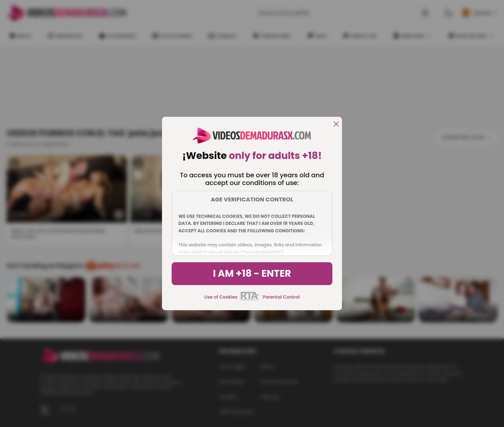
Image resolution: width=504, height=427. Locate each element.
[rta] (250, 300)
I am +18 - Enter (252, 274)
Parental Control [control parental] (281, 297)
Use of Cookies (221, 297)
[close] (336, 124)
